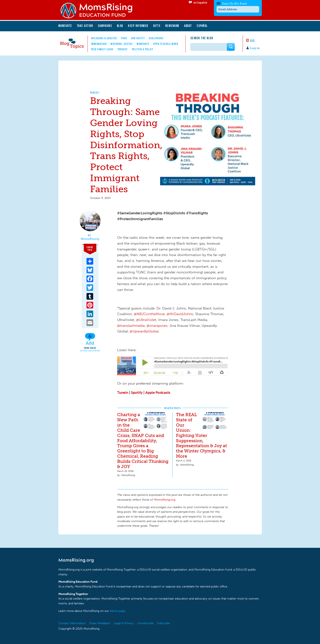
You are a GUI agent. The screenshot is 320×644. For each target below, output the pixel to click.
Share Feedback (100, 623)
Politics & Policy (143, 49)
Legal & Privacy (124, 623)
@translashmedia (131, 326)
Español (202, 26)
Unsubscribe (145, 623)
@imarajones (157, 326)
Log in (255, 48)
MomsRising (90, 239)
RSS (253, 41)
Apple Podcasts (158, 393)
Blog (120, 26)
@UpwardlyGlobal (144, 331)
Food (124, 38)
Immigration (99, 44)
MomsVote (65, 26)
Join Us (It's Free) (234, 4)
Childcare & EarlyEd (104, 38)
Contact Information (72, 623)
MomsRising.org (99, 10)
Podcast (123, 49)
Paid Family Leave (102, 49)
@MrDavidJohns (180, 314)
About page (118, 611)
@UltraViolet (146, 320)
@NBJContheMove (149, 314)
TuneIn (123, 393)
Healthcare (156, 38)
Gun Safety (138, 38)
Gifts (157, 26)
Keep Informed (138, 26)
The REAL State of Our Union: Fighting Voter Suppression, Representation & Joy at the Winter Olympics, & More (201, 435)
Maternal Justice (122, 44)
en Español (200, 3)
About (188, 26)
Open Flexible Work (166, 44)
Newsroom (172, 26)
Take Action (85, 26)
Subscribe (163, 623)
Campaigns (105, 26)
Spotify (137, 393)
